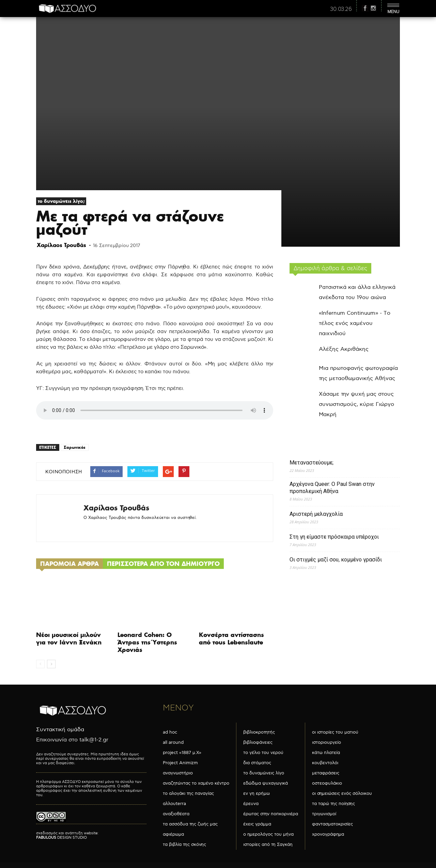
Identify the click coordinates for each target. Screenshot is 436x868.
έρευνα (251, 804)
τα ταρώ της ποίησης (333, 804)
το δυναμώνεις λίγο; (61, 201)
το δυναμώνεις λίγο (264, 773)
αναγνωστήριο (178, 773)
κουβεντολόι (325, 763)
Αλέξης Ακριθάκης (344, 349)
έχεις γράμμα (257, 824)
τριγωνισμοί (324, 814)
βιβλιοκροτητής (259, 732)
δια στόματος (257, 763)
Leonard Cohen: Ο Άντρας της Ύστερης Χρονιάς (147, 642)
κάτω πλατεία (326, 753)
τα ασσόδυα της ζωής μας (190, 824)
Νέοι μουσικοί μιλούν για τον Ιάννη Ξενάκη (69, 638)
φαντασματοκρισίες (332, 824)
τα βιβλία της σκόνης (184, 845)
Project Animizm (180, 763)
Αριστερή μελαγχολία (316, 514)
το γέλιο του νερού (263, 753)
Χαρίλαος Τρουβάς (61, 245)
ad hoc (170, 732)
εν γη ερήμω (256, 793)
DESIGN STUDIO (61, 838)
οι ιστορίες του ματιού (335, 732)
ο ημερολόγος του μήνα (268, 834)
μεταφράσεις (326, 773)
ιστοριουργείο (326, 742)
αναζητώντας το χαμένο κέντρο (196, 783)
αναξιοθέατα (176, 814)
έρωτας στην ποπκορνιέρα (271, 814)
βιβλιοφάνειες (258, 742)
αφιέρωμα (173, 834)
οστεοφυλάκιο (327, 783)
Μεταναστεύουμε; (312, 463)
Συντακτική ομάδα (60, 730)
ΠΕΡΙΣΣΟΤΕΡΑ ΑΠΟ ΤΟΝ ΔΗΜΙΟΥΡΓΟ (163, 564)
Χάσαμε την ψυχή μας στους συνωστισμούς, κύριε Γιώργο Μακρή (356, 404)
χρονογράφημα (328, 834)
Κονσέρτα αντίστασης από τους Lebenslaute (231, 638)
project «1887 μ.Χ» (182, 753)
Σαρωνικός (75, 447)
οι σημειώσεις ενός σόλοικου (342, 793)
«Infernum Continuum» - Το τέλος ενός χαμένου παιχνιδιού (355, 323)
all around (173, 742)
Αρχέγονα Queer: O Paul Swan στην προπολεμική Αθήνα (332, 488)
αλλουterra (174, 804)
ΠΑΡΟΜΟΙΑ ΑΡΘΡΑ (69, 564)
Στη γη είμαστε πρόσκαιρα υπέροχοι (334, 537)
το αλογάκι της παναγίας (188, 793)
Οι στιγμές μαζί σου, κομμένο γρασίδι (336, 560)
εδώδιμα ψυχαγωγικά (266, 783)
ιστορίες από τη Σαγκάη (268, 845)
